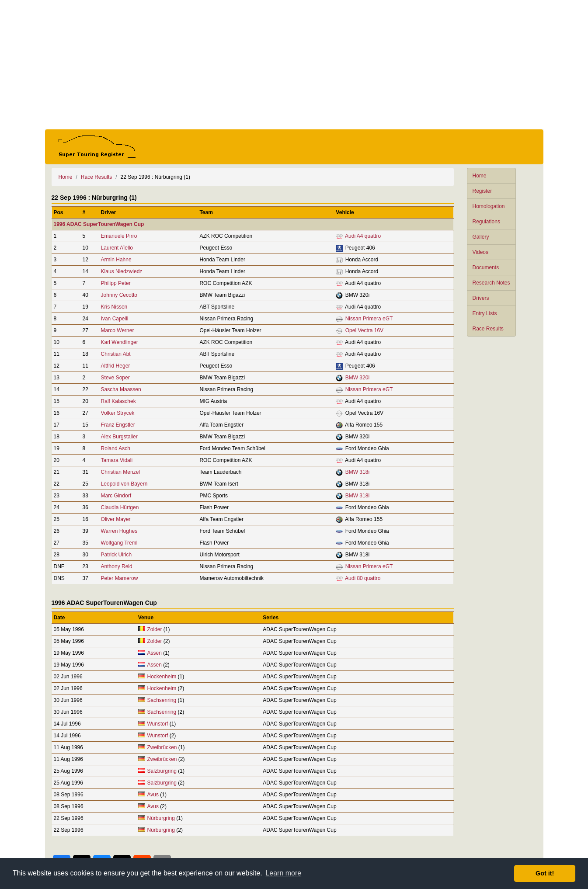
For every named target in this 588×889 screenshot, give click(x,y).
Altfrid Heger (116, 366)
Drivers (481, 298)
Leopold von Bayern (124, 484)
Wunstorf (158, 724)
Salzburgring (162, 771)
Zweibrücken (162, 747)
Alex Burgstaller (119, 437)
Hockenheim (162, 677)
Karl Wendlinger (120, 342)
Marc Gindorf (116, 496)
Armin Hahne (116, 260)
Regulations (486, 222)
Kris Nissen (114, 307)
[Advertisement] (294, 65)
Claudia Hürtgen (120, 507)
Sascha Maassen (121, 389)
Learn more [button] (283, 873)
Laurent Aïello (117, 248)
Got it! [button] (545, 873)
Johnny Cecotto (119, 295)
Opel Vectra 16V (364, 330)
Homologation (489, 206)
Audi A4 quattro (363, 236)
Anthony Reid (117, 566)
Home (480, 176)
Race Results (488, 329)
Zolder (155, 629)
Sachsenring (162, 700)
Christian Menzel (120, 472)
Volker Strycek (118, 413)
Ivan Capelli (115, 319)
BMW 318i (357, 472)
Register (482, 191)
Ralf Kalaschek (118, 401)
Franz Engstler (118, 425)
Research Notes (491, 283)
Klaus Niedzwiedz (122, 271)
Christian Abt (116, 354)
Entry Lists (485, 313)
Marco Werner (118, 330)
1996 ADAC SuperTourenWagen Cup (99, 224)
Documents (486, 267)
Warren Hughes (119, 531)
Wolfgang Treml (119, 543)
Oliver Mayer (116, 519)
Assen (155, 653)
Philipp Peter (116, 283)
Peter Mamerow (120, 578)
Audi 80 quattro (363, 578)
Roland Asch (116, 448)
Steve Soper (115, 378)
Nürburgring (161, 818)
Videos (480, 252)
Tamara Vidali (117, 460)
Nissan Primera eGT (369, 319)
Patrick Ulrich (117, 555)
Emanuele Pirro (119, 236)
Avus (153, 795)
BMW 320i (357, 378)
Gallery (481, 237)
